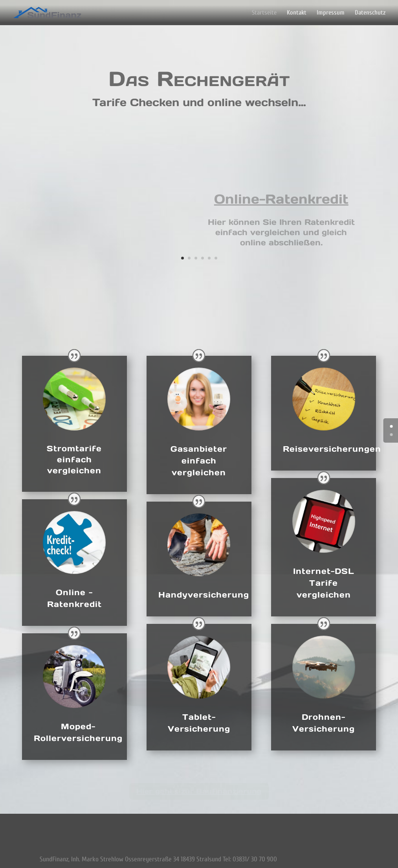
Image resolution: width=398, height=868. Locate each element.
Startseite (264, 13)
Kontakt (297, 13)
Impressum (331, 13)
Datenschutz (370, 13)
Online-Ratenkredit (281, 199)
